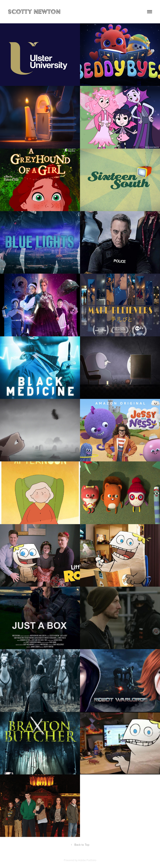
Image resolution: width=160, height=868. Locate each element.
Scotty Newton (34, 12)
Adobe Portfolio (87, 860)
